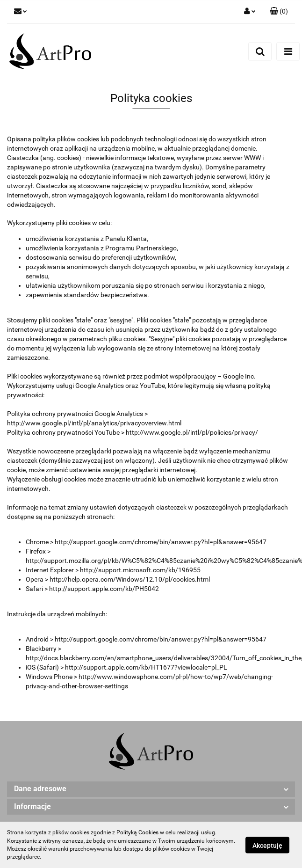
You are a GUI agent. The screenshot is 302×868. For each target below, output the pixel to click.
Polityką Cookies (137, 832)
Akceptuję (267, 845)
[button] (279, 12)
